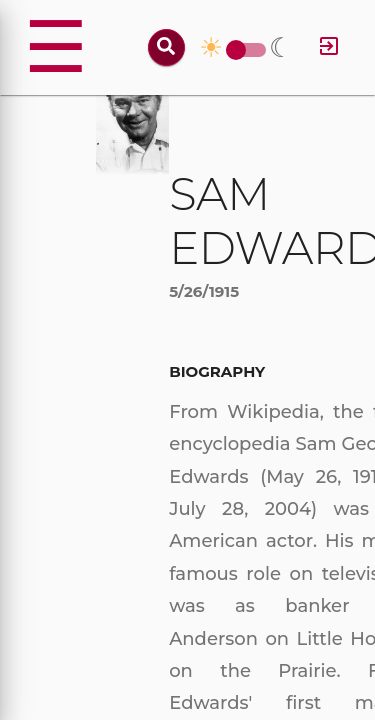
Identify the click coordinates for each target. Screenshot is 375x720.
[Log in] (329, 47)
